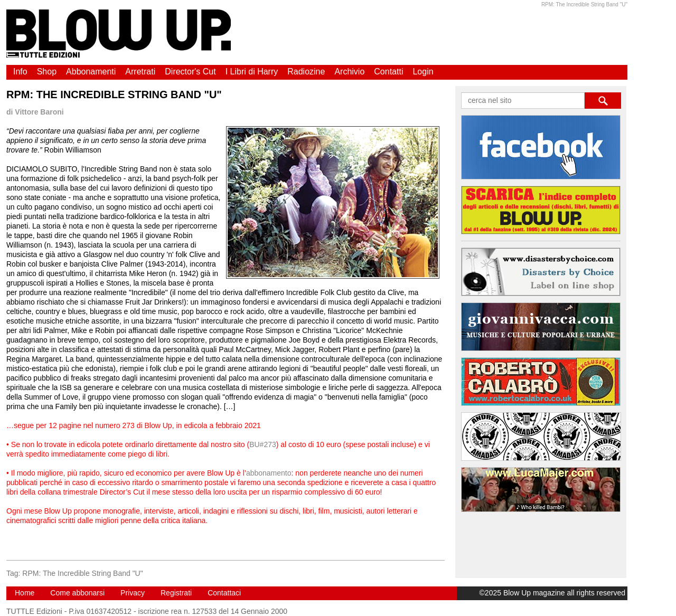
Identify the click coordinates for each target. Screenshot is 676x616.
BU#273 (263, 444)
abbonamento (269, 473)
